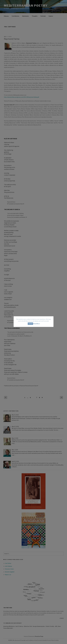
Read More (37, 324)
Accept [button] (30, 324)
